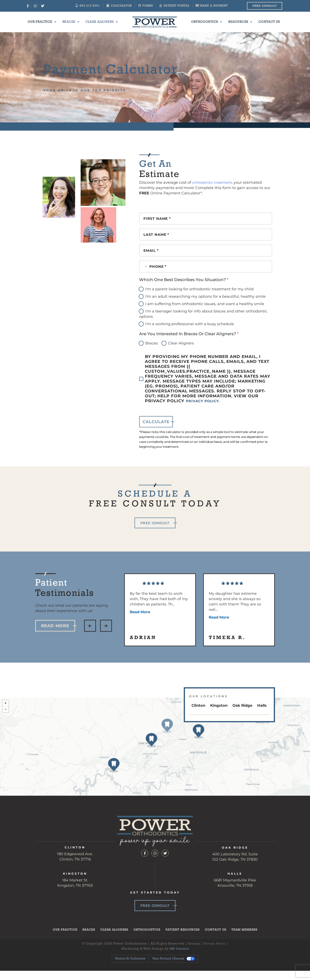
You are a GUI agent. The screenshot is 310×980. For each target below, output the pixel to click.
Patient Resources (184, 939)
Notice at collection (130, 968)
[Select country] (143, 274)
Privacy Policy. (206, 409)
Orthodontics (205, 22)
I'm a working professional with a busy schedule (190, 332)
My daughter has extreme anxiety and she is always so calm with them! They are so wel (235, 614)
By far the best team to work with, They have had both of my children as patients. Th (159, 611)
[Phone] (206, 274)
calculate (156, 430)
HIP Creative (179, 958)
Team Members (249, 939)
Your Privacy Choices (168, 968)
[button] (90, 634)
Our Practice (48, 22)
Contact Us (263, 22)
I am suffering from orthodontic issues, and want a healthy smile (205, 312)
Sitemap (193, 953)
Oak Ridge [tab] (242, 714)
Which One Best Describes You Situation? (184, 288)
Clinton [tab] (198, 714)
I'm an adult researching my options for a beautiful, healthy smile (205, 305)
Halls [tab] (262, 714)
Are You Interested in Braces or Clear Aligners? (189, 342)
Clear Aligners (103, 22)
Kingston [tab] (219, 714)
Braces (75, 22)
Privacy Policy (216, 953)
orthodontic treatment (213, 182)
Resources (237, 22)
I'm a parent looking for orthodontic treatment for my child (199, 297)
